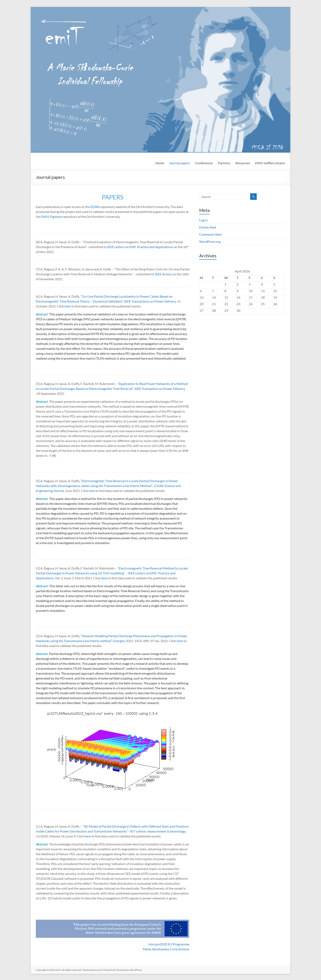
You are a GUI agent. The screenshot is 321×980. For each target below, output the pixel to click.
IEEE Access (163, 274)
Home (160, 163)
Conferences (204, 163)
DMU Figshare (51, 217)
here (68, 306)
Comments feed (210, 234)
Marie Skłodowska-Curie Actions (166, 949)
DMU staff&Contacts (270, 163)
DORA (95, 207)
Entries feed (208, 227)
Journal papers (180, 163)
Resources (243, 163)
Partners (224, 163)
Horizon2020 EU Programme (169, 944)
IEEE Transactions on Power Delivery (150, 301)
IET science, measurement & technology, (158, 831)
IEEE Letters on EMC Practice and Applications (140, 247)
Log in (203, 220)
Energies (119, 641)
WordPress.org (210, 241)
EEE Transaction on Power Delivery (160, 389)
